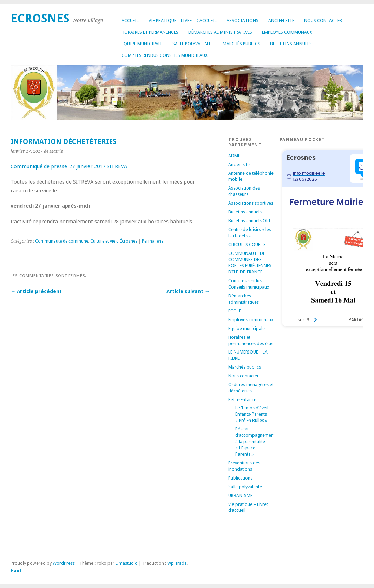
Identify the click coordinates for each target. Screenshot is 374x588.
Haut (16, 571)
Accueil (130, 21)
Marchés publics (241, 44)
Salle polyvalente (193, 44)
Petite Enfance (242, 400)
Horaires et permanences (150, 32)
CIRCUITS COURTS (247, 245)
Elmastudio (127, 563)
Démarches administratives (220, 32)
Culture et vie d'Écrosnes (114, 241)
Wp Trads (177, 563)
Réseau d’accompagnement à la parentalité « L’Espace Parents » (255, 441)
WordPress (64, 563)
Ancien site (281, 21)
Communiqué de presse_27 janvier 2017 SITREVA (69, 166)
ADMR (234, 156)
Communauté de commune (62, 241)
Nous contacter (323, 21)
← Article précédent (36, 291)
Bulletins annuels (291, 44)
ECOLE (235, 311)
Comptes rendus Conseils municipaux (165, 55)
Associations (242, 21)
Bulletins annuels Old (249, 221)
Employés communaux (287, 32)
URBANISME (240, 495)
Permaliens (153, 241)
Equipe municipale (142, 44)
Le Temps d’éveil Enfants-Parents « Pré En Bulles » (252, 414)
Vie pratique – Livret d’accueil (183, 21)
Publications (240, 478)
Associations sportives (251, 203)
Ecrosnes (40, 18)
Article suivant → (188, 291)
